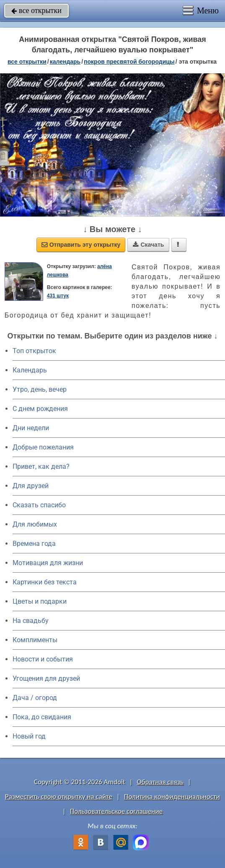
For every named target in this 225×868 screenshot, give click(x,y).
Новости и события (43, 659)
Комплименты (35, 640)
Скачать (148, 245)
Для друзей (31, 486)
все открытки (36, 10)
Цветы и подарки (40, 601)
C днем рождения (40, 409)
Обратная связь (160, 782)
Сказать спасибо (39, 505)
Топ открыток (34, 351)
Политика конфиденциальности (172, 797)
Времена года (34, 544)
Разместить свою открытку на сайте (59, 797)
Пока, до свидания (42, 717)
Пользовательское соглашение (116, 811)
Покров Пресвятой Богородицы (129, 62)
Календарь (65, 62)
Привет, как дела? (41, 466)
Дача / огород (35, 698)
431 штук (58, 296)
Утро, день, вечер (40, 389)
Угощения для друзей (46, 678)
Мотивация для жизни (48, 563)
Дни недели (31, 428)
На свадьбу (31, 621)
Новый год (29, 736)
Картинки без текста (45, 582)
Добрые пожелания (43, 447)
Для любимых (35, 524)
